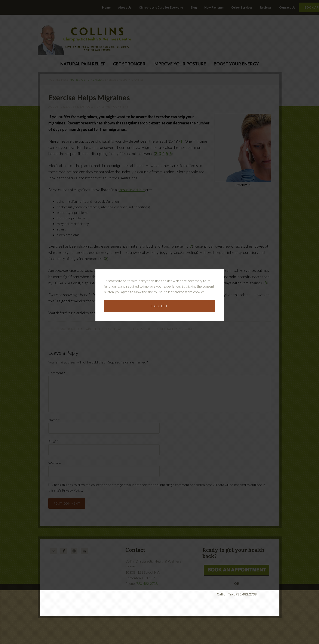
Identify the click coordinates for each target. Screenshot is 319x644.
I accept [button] (159, 302)
